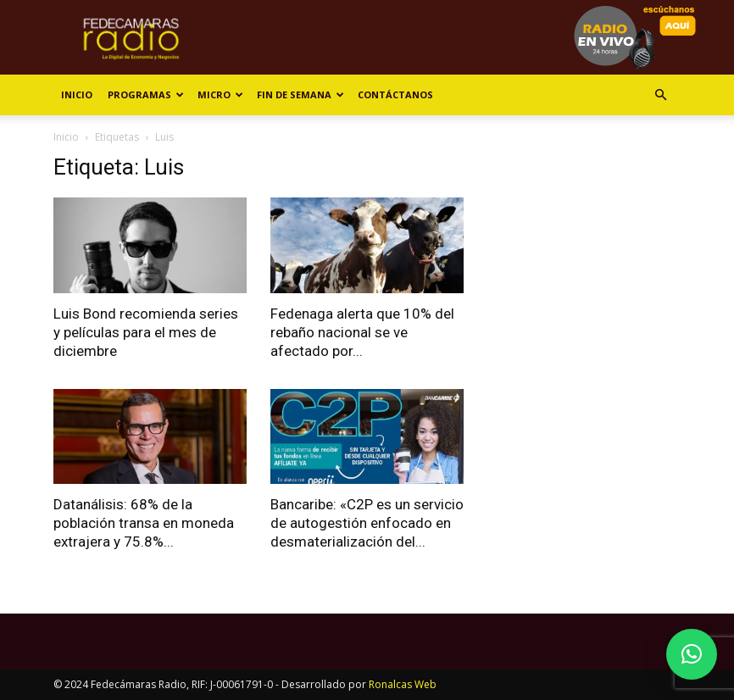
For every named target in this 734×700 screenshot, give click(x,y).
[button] (660, 95)
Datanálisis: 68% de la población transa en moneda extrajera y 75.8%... (144, 523)
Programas (146, 94)
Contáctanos (395, 94)
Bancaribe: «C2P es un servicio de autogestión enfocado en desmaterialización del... (367, 523)
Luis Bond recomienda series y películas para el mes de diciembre (146, 332)
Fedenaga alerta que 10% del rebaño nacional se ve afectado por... (362, 332)
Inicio (77, 94)
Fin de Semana (300, 94)
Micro (220, 94)
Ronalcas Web (403, 684)
